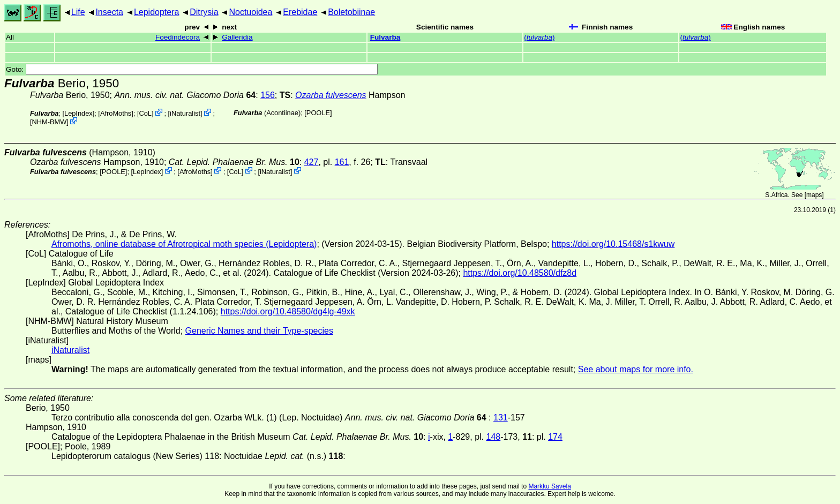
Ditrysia (204, 12)
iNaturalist (185, 113)
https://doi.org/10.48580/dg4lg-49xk (288, 311)
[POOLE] (318, 113)
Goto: (192, 69)
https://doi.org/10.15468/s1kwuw (613, 244)
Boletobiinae (351, 12)
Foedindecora (178, 37)
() (539, 37)
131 (501, 418)
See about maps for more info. (636, 369)
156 (268, 95)
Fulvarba (385, 37)
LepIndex (78, 113)
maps (814, 195)
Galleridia (237, 37)
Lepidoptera (157, 12)
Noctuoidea (250, 12)
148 (494, 437)
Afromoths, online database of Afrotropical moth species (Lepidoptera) (184, 244)
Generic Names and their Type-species (259, 331)
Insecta (109, 12)
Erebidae (300, 12)
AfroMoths (116, 113)
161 (342, 162)
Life (78, 12)
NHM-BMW (50, 122)
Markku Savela (549, 486)
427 (312, 162)
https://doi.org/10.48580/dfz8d (520, 273)
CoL (145, 113)
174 (555, 437)
